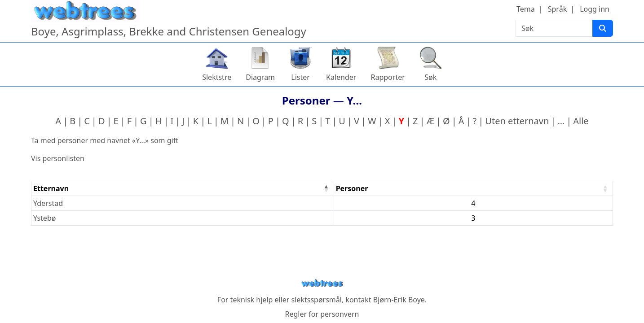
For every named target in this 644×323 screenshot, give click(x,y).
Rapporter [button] (388, 77)
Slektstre (217, 77)
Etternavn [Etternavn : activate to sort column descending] (51, 188)
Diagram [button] (260, 77)
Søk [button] (430, 77)
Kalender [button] (341, 77)
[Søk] (603, 28)
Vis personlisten (58, 158)
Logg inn (595, 9)
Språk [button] (557, 9)
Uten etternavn (517, 121)
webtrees (322, 283)
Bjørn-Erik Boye (399, 300)
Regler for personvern (322, 314)
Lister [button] (300, 77)
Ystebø (44, 218)
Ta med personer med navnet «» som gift (105, 140)
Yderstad (48, 203)
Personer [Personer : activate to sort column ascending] (352, 188)
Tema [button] (526, 9)
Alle (581, 121)
